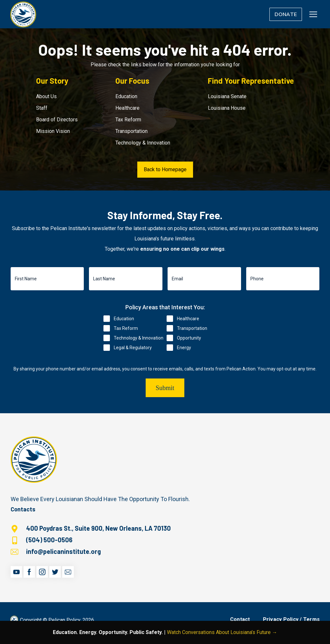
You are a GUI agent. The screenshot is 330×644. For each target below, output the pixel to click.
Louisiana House (227, 108)
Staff (42, 108)
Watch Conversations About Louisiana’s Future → (222, 632)
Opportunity (189, 338)
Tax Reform (128, 120)
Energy (184, 348)
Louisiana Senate (227, 96)
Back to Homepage (165, 169)
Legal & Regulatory (133, 348)
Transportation (131, 131)
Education (126, 96)
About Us (46, 96)
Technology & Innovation (143, 143)
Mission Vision (53, 131)
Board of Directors (57, 120)
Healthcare (127, 108)
